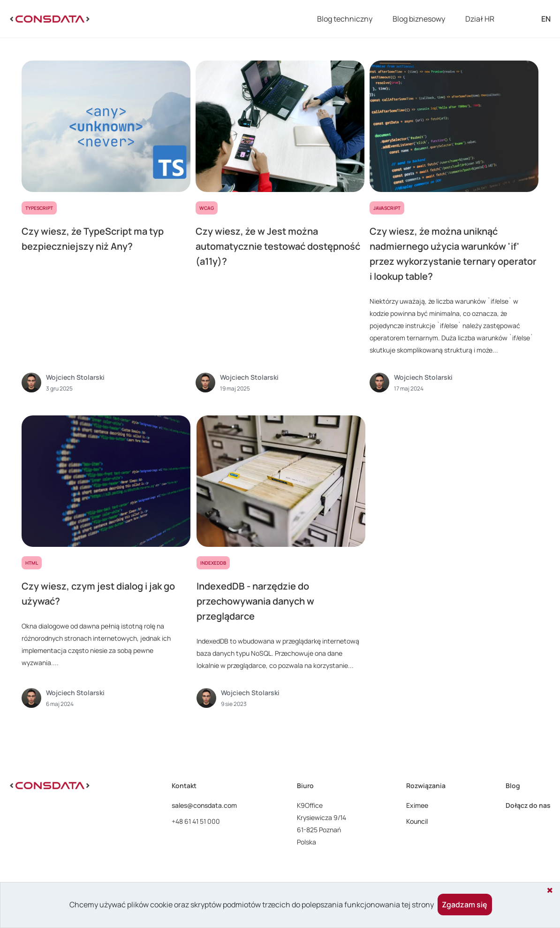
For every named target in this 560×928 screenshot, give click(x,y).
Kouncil (417, 821)
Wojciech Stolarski (75, 377)
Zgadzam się (465, 905)
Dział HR (480, 19)
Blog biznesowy (419, 19)
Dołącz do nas (528, 805)
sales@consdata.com (204, 805)
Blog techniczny (345, 19)
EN (546, 19)
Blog (513, 786)
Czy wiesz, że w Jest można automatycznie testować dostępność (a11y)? (278, 246)
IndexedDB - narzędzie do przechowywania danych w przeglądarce (255, 601)
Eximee (417, 805)
